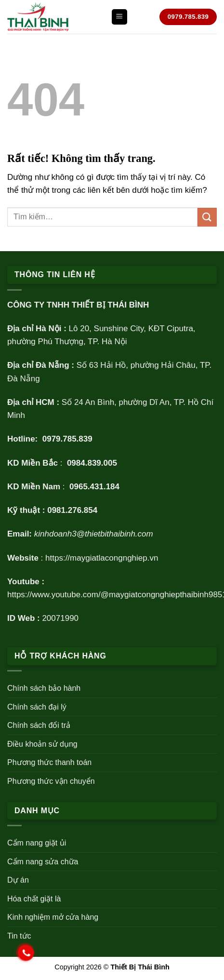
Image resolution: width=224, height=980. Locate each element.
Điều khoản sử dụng (42, 744)
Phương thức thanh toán (49, 762)
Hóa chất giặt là (34, 899)
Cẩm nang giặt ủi (37, 843)
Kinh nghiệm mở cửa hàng (53, 917)
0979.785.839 (67, 439)
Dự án (18, 880)
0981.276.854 (72, 510)
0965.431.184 (94, 487)
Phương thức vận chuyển (51, 781)
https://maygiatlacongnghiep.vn (102, 558)
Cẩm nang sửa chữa (43, 862)
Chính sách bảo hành (44, 688)
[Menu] (119, 17)
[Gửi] (207, 217)
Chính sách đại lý (37, 707)
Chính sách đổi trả (39, 725)
